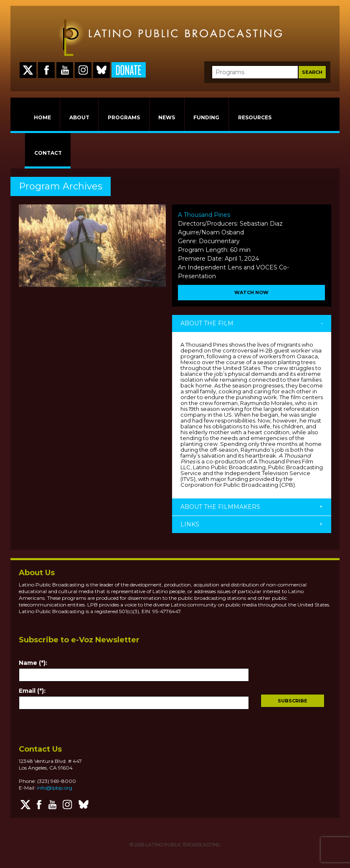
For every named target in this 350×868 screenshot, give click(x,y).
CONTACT (48, 153)
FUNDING (206, 117)
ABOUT (79, 117)
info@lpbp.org (55, 788)
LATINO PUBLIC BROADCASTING (183, 845)
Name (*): (33, 663)
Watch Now (251, 292)
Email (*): (32, 691)
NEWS (167, 117)
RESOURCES (255, 117)
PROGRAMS (124, 117)
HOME (42, 117)
